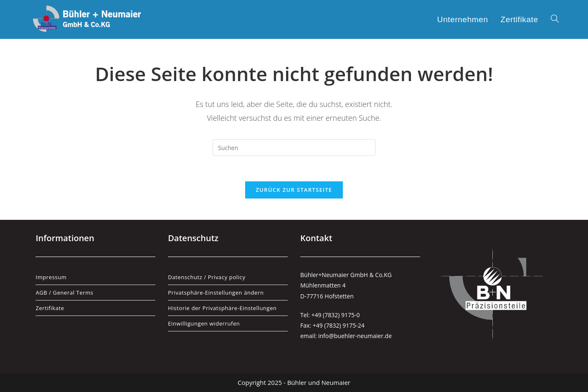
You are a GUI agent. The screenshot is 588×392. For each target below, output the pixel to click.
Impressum (51, 277)
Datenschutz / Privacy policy (207, 277)
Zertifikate (50, 308)
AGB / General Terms (64, 293)
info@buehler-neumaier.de (355, 336)
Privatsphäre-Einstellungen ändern (216, 293)
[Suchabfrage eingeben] (294, 148)
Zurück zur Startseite (294, 190)
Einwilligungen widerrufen (204, 323)
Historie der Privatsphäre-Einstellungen (222, 308)
